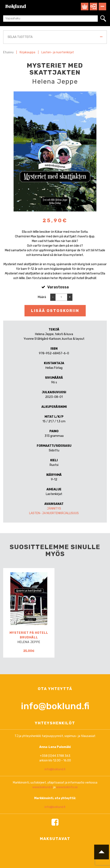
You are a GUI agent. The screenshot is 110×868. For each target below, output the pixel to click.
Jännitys (54, 509)
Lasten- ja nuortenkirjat (58, 52)
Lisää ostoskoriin (55, 311)
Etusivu (8, 52)
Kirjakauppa (27, 52)
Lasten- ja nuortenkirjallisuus (54, 513)
